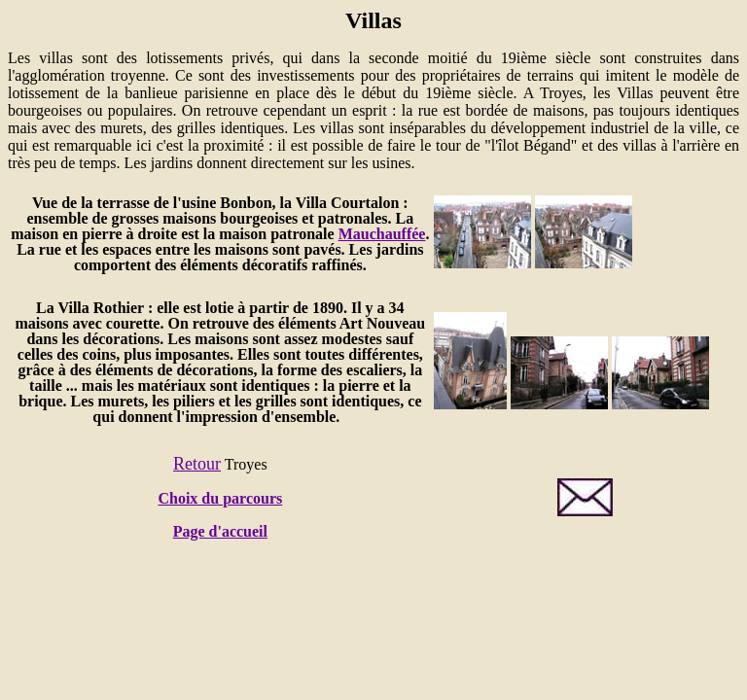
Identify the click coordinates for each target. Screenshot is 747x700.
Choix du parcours (220, 498)
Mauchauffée (382, 234)
